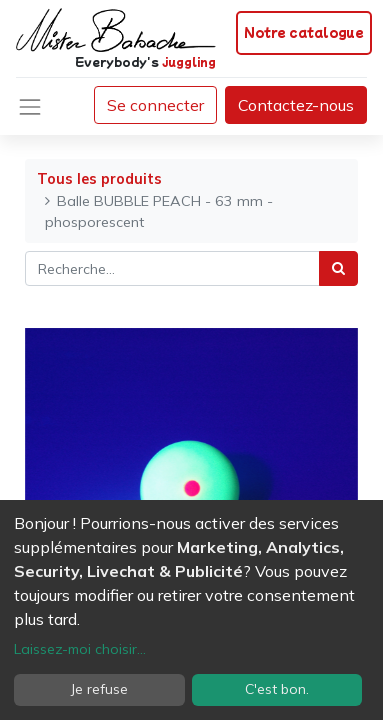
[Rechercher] (338, 268)
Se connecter (155, 105)
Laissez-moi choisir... (80, 649)
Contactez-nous (296, 105)
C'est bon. (277, 689)
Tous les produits (99, 179)
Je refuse (99, 689)
